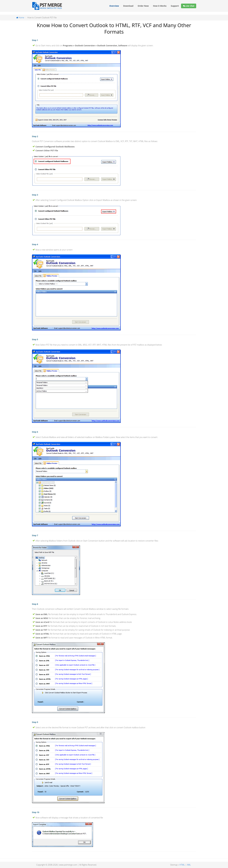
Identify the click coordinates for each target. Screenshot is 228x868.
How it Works (160, 6)
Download (128, 6)
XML (189, 865)
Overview (114, 6)
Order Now (143, 6)
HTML (182, 865)
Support (175, 6)
